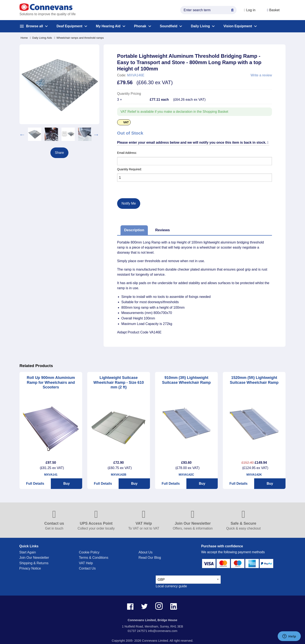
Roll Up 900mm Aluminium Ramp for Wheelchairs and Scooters (51, 382)
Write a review (261, 75)
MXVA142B (119, 475)
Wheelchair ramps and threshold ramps (79, 38)
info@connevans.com (163, 631)
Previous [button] (22, 134)
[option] (35, 134)
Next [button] (96, 134)
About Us (146, 552)
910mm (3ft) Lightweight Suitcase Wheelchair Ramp (186, 380)
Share (59, 153)
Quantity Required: (130, 169)
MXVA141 (51, 475)
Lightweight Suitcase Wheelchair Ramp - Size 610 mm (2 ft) (119, 382)
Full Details (35, 484)
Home (24, 38)
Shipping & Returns (34, 563)
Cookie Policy (89, 552)
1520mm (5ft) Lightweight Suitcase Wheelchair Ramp (254, 380)
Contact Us (87, 568)
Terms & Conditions (94, 558)
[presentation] (136, 187)
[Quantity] (195, 178)
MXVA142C (186, 475)
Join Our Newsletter (34, 558)
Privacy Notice (30, 568)
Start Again (28, 552)
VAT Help (86, 563)
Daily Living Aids (41, 38)
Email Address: (127, 153)
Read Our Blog (150, 558)
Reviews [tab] (163, 230)
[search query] (208, 10)
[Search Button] (232, 10)
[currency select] (188, 580)
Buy (67, 484)
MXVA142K (254, 475)
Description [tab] (134, 230)
